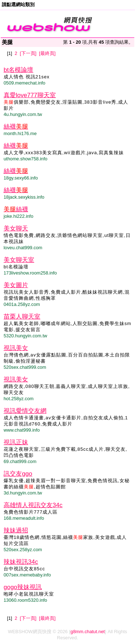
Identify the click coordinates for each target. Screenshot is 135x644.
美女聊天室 (19, 260)
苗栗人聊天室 (22, 317)
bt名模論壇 (18, 70)
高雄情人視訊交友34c (33, 505)
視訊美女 (16, 348)
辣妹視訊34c (21, 562)
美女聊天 (16, 228)
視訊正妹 (16, 442)
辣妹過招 (16, 530)
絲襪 (16, 127)
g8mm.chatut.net (88, 632)
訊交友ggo (18, 474)
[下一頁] (28, 53)
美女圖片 (16, 285)
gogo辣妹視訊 (23, 587)
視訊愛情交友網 (25, 411)
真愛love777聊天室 (30, 95)
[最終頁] (47, 53)
